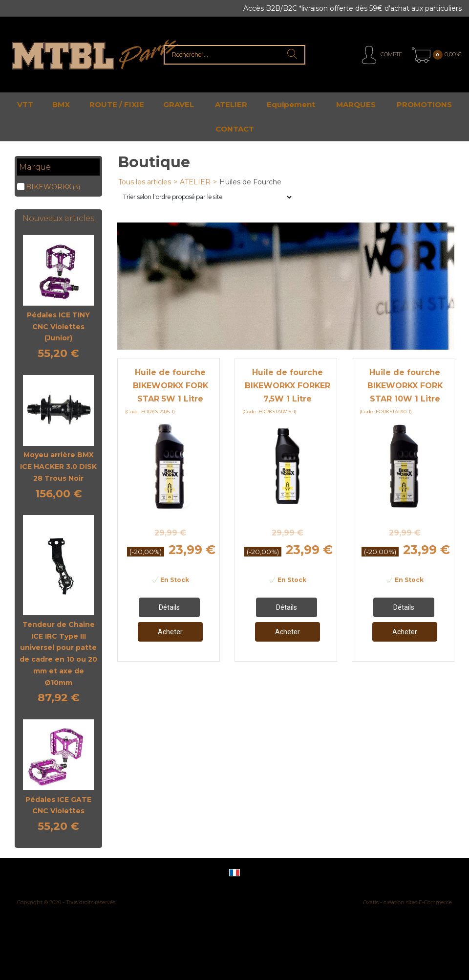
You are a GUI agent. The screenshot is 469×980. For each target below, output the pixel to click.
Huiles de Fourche (250, 182)
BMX (61, 104)
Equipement (291, 104)
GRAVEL (179, 104)
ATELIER (231, 104)
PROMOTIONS (424, 104)
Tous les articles (145, 182)
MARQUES (356, 104)
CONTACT (235, 129)
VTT (25, 104)
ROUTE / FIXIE (117, 104)
